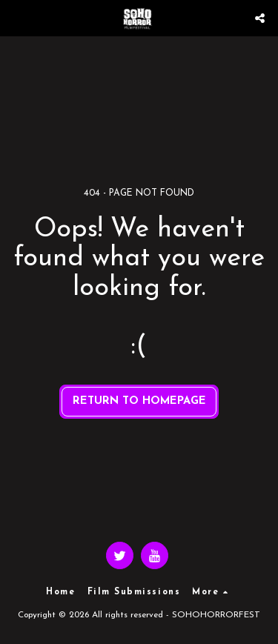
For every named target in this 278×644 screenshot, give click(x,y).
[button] (16, 18)
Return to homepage (139, 401)
